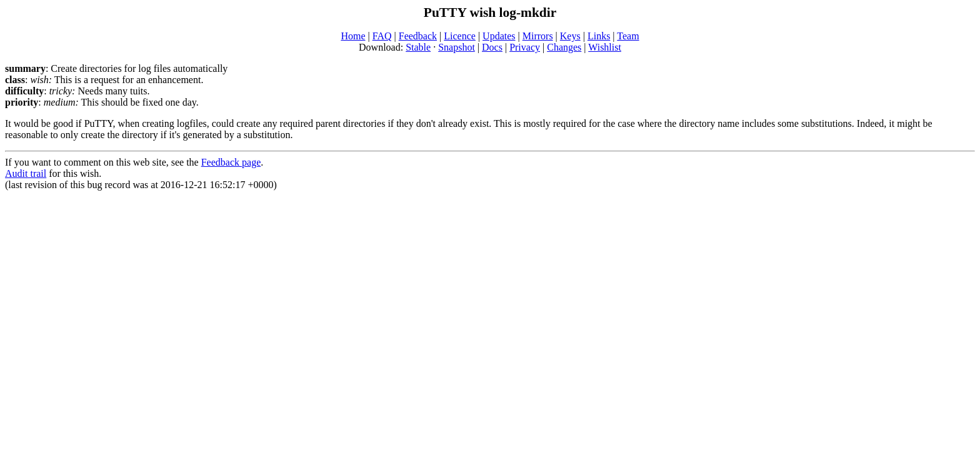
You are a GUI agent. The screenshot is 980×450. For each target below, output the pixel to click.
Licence (460, 36)
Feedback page (231, 162)
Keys (570, 36)
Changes (564, 47)
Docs (492, 47)
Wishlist (605, 47)
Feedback (418, 36)
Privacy (525, 47)
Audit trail (26, 173)
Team (628, 36)
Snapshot (457, 47)
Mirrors (538, 36)
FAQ (382, 36)
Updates (499, 36)
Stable (418, 47)
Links (599, 36)
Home (353, 36)
